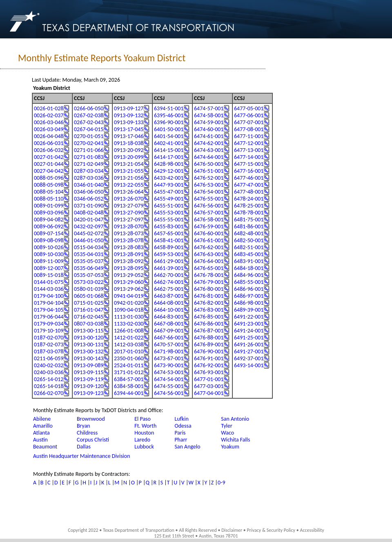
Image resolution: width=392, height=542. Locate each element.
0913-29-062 (129, 289)
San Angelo (187, 447)
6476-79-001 (209, 282)
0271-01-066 (89, 150)
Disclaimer (232, 530)
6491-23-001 (249, 324)
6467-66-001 (169, 338)
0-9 (221, 483)
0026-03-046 (49, 122)
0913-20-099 (129, 157)
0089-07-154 (49, 233)
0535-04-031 (89, 254)
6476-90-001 (209, 351)
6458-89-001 (169, 247)
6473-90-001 (169, 365)
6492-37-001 (249, 358)
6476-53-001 (209, 185)
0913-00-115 (89, 331)
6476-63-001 (209, 254)
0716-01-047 (89, 310)
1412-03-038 (129, 345)
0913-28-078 (129, 240)
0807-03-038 (89, 324)
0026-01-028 (49, 108)
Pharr (181, 440)
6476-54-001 (209, 192)
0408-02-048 (89, 213)
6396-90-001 (169, 122)
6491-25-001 (249, 338)
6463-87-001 (169, 296)
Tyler (227, 426)
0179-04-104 (49, 303)
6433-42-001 (169, 178)
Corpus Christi (93, 440)
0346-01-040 (89, 185)
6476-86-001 (209, 324)
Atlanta (41, 433)
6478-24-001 (249, 199)
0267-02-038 (89, 115)
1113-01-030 (129, 317)
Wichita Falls (235, 440)
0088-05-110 (49, 199)
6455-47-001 (169, 192)
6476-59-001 (209, 226)
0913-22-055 (129, 185)
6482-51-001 (249, 247)
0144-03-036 (49, 289)
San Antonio (235, 419)
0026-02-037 (49, 115)
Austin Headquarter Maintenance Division (82, 456)
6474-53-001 (169, 372)
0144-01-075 (49, 282)
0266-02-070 (49, 393)
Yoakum (230, 447)
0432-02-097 (89, 226)
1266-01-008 (129, 331)
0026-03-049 (49, 129)
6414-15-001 (169, 150)
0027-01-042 (49, 157)
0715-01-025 (89, 303)
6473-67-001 (169, 358)
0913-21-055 (129, 171)
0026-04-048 (49, 136)
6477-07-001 (249, 122)
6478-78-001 (249, 213)
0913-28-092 (129, 261)
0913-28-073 (129, 233)
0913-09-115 (89, 372)
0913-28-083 (129, 247)
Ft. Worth (145, 426)
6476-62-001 (209, 247)
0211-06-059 (49, 358)
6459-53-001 (169, 254)
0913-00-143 (89, 358)
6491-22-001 (249, 317)
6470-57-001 (169, 345)
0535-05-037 (89, 261)
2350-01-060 (129, 358)
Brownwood (91, 419)
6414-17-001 (169, 157)
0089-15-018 (49, 275)
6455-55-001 (169, 220)
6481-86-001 (249, 226)
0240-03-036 (49, 372)
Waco (227, 433)
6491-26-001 (249, 345)
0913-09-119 (89, 379)
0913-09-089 (89, 365)
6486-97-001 (249, 296)
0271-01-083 (89, 157)
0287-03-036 (89, 178)
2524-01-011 (129, 365)
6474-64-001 (209, 157)
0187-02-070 (49, 338)
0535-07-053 (89, 275)
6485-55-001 (249, 282)
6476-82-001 (209, 303)
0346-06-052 (89, 199)
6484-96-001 (249, 275)
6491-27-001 (249, 351)
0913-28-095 (129, 268)
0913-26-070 (129, 199)
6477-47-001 (249, 185)
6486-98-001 (249, 303)
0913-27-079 (129, 206)
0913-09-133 (129, 122)
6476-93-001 (209, 372)
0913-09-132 (129, 115)
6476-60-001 (209, 233)
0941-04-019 (129, 296)
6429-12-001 (169, 171)
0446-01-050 (89, 240)
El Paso (143, 419)
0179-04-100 (49, 296)
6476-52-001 (209, 178)
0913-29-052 (129, 275)
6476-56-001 (209, 206)
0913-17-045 (129, 129)
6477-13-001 (249, 150)
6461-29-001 (169, 261)
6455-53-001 (169, 213)
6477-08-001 (249, 129)
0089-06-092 (49, 226)
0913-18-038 (129, 143)
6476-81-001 (209, 296)
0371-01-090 (89, 206)
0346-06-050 (89, 192)
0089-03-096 (49, 213)
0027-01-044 (49, 164)
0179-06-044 (49, 317)
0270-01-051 (89, 136)
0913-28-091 (129, 254)
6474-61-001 (209, 136)
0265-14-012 (49, 379)
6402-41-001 (169, 143)
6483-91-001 (249, 261)
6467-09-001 (169, 331)
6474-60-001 (209, 129)
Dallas (84, 447)
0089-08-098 (49, 240)
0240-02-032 (49, 365)
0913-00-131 (89, 345)
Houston (144, 433)
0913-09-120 (89, 386)
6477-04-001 (209, 393)
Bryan (84, 426)
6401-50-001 (169, 129)
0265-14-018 (49, 386)
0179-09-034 (49, 324)
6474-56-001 (169, 393)
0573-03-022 (89, 282)
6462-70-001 (169, 275)
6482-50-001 (249, 240)
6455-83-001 (169, 226)
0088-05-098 (49, 185)
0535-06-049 (89, 268)
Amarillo (43, 426)
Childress (87, 433)
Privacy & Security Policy (271, 530)
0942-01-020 (129, 303)
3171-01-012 (129, 372)
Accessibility (312, 530)
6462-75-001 (169, 289)
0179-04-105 (49, 310)
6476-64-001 (209, 261)
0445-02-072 (89, 233)
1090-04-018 (129, 310)
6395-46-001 (169, 115)
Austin (40, 440)
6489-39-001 (249, 310)
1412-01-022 (129, 338)
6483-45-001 (249, 254)
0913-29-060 (129, 282)
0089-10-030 (49, 254)
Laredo (142, 440)
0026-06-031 (49, 143)
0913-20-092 (129, 150)
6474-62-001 (209, 143)
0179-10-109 (49, 331)
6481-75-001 (249, 220)
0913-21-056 (129, 178)
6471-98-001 (169, 351)
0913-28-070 (129, 226)
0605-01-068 (89, 296)
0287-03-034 (89, 171)
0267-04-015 (89, 129)
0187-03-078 (49, 351)
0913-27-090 (129, 213)
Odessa (183, 426)
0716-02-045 (89, 317)
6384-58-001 (129, 386)
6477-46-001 (249, 178)
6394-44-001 (129, 393)
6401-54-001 (169, 136)
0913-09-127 (129, 108)
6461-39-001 (169, 268)
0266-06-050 (89, 108)
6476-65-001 (209, 268)
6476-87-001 (209, 331)
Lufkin (181, 419)
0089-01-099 (49, 206)
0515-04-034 (89, 247)
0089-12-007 (49, 268)
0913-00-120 (89, 338)
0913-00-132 (89, 351)
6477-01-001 (209, 379)
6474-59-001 (209, 122)
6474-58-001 (209, 115)
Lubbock (144, 447)
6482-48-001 (249, 233)
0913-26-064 (129, 192)
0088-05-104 (49, 192)
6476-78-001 (209, 275)
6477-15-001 (249, 164)
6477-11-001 (249, 136)
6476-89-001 (209, 345)
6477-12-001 (249, 143)
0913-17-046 (129, 136)
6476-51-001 (209, 171)
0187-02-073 (49, 345)
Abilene (42, 419)
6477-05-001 (249, 108)
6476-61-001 (209, 240)
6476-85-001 (209, 317)
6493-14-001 (249, 365)
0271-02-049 (89, 164)
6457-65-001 (169, 233)
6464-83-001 (169, 317)
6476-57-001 (209, 213)
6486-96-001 (249, 289)
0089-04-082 (49, 220)
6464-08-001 (169, 303)
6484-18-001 (249, 268)
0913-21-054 (129, 164)
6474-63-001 (209, 150)
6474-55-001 (169, 386)
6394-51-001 (169, 108)
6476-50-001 (209, 164)
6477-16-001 (249, 171)
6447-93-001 (169, 185)
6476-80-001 (209, 289)
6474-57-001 (209, 108)
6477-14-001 (249, 157)
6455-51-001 (169, 206)
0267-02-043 (89, 122)
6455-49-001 (169, 199)
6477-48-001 (249, 192)
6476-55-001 (209, 199)
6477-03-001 (209, 386)
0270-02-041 (89, 143)
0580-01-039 (89, 289)
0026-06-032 (49, 150)
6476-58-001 (209, 220)
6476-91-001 (209, 358)
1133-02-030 (129, 324)
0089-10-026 (49, 247)
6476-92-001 (209, 365)
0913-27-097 (129, 220)
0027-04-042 (49, 171)
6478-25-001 (249, 206)
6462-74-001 (169, 282)
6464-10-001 (169, 310)
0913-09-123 (89, 393)
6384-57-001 (129, 379)
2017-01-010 (129, 351)
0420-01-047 (89, 220)
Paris (180, 433)
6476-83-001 (209, 310)
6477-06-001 (249, 115)
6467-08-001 (169, 324)
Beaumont (45, 447)
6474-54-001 (169, 379)
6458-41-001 (169, 240)
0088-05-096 (49, 178)
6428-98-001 (169, 164)
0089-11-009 (49, 261)
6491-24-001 (249, 331)
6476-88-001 (209, 338)
